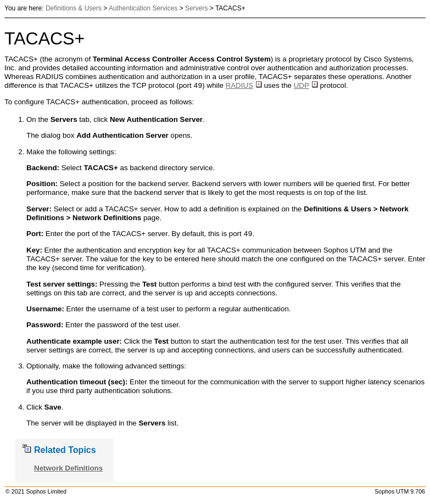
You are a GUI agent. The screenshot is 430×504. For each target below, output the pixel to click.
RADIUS (244, 86)
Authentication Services (143, 8)
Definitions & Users (74, 8)
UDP (306, 86)
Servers (196, 8)
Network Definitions (68, 468)
